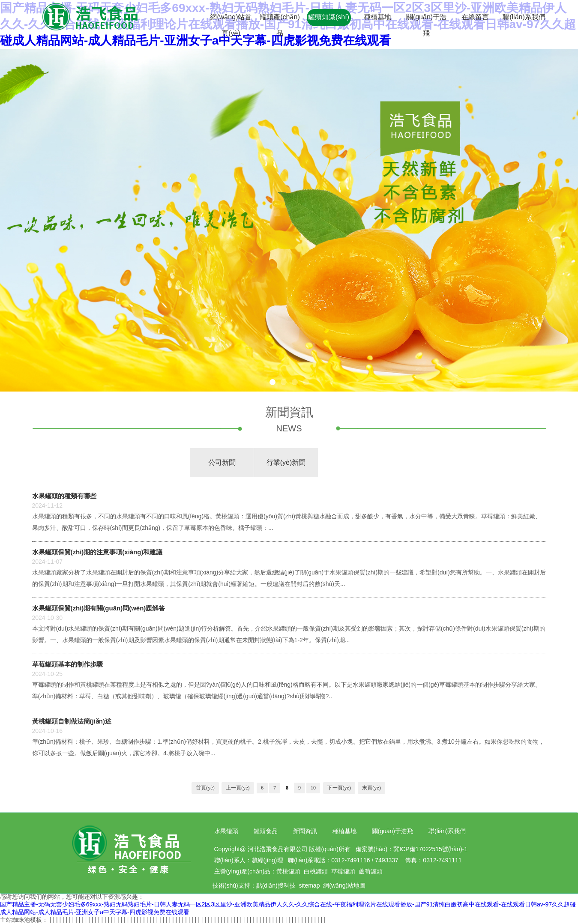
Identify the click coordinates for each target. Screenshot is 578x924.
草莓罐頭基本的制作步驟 (67, 664)
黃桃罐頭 (288, 871)
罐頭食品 (266, 831)
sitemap (309, 885)
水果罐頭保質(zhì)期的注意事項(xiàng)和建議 (97, 552)
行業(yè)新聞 (286, 462)
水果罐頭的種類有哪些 (64, 496)
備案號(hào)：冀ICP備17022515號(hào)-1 (412, 849)
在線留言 (475, 17)
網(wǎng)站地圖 (344, 885)
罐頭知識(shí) (329, 17)
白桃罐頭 (316, 871)
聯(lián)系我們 (524, 17)
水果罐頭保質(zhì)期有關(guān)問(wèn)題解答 (99, 608)
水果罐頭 (226, 831)
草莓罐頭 (343, 871)
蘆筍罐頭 (371, 871)
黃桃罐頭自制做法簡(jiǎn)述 (72, 721)
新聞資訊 (305, 831)
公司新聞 (222, 462)
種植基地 (377, 17)
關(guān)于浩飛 (392, 831)
